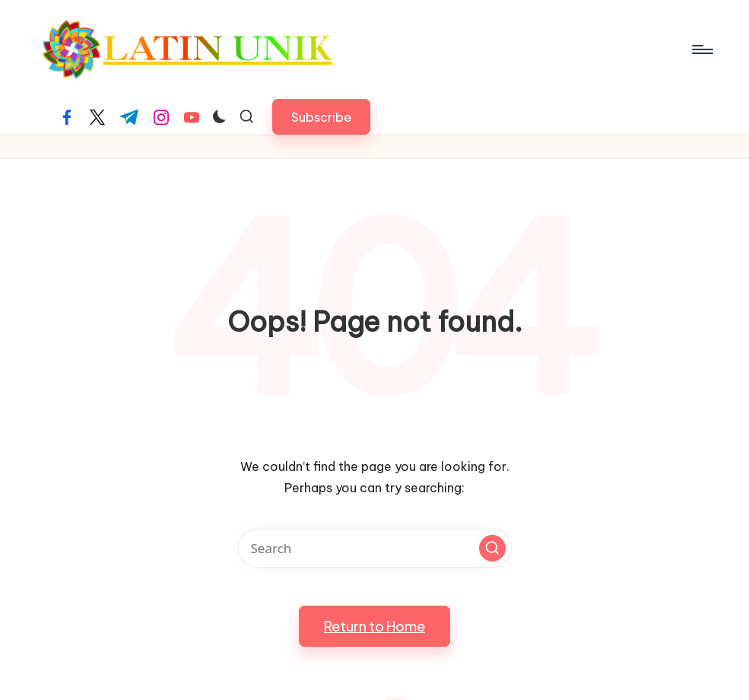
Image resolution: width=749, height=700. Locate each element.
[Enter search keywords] (375, 548)
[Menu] (701, 49)
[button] (321, 117)
